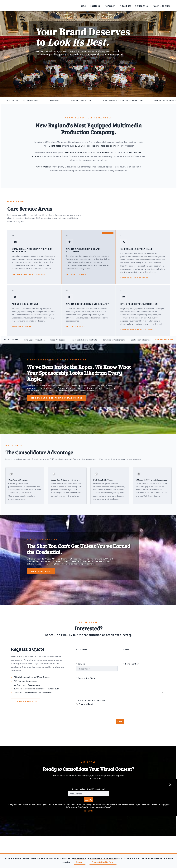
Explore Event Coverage (134, 278)
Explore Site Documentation (137, 330)
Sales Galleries (162, 6)
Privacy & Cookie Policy (103, 862)
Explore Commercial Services (29, 274)
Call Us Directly (26, 701)
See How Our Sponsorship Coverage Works (56, 398)
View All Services (164, 340)
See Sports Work (76, 327)
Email (91, 704)
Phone (82, 704)
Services (110, 6)
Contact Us (142, 6)
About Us (125, 6)
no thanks (88, 811)
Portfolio (95, 6)
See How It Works (76, 274)
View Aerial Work (22, 327)
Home (82, 6)
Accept (80, 862)
